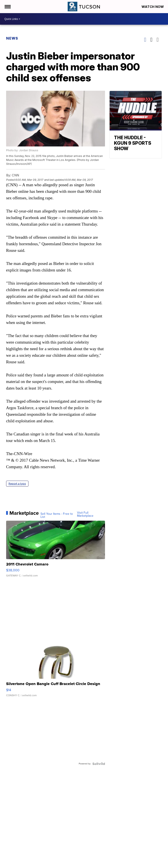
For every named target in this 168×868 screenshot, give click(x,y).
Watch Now (153, 7)
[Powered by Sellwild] (99, 764)
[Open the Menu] (7, 7)
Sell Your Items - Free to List (57, 515)
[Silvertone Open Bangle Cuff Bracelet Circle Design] (56, 671)
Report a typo (17, 484)
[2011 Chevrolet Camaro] (56, 551)
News (12, 38)
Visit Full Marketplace (85, 514)
